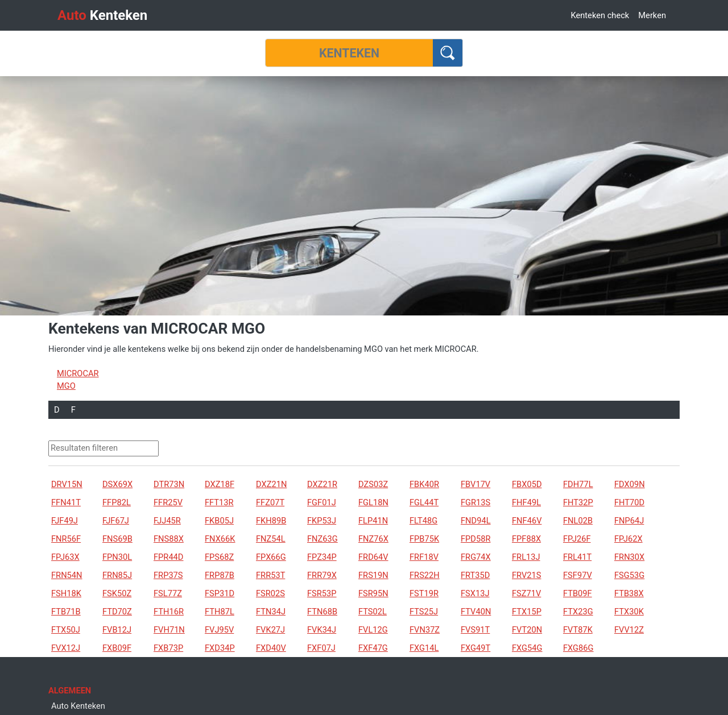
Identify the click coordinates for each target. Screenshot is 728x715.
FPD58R (475, 539)
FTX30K (629, 612)
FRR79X (322, 575)
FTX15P (527, 612)
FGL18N (373, 502)
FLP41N (373, 521)
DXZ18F (220, 484)
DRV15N (67, 484)
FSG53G (629, 575)
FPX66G (271, 557)
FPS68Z (219, 557)
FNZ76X (373, 539)
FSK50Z (117, 593)
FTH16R (169, 612)
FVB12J (117, 630)
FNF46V (527, 521)
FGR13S (475, 502)
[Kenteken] (349, 53)
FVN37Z (425, 630)
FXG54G (527, 648)
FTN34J (271, 612)
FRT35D (475, 575)
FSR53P (322, 593)
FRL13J (526, 557)
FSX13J (475, 593)
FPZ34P (322, 557)
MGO (66, 386)
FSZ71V (526, 593)
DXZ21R (322, 484)
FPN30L (117, 557)
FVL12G (373, 630)
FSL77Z (168, 593)
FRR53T (270, 575)
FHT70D (629, 502)
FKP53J (322, 521)
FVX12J (66, 648)
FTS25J (424, 612)
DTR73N (169, 484)
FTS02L (373, 612)
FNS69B (117, 539)
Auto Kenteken (78, 706)
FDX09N (630, 484)
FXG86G (578, 648)
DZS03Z (373, 484)
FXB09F (117, 648)
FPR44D (168, 557)
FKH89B (271, 521)
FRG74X (476, 557)
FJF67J (116, 521)
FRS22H (425, 575)
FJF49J (65, 521)
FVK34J (322, 630)
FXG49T (475, 648)
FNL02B (578, 521)
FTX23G (578, 612)
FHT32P (578, 502)
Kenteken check (600, 15)
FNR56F (66, 539)
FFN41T (66, 502)
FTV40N (476, 612)
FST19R (424, 593)
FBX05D (527, 484)
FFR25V (168, 502)
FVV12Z (629, 630)
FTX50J (66, 630)
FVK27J (270, 630)
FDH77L (578, 484)
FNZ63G (322, 539)
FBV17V (475, 484)
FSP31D (220, 593)
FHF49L (526, 502)
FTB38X (629, 593)
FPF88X (526, 539)
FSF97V (578, 575)
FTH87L (220, 612)
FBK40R (424, 484)
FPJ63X (65, 557)
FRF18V (424, 557)
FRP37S (168, 575)
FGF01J (322, 502)
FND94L (476, 521)
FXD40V (271, 648)
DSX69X (117, 484)
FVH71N (169, 630)
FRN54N (67, 575)
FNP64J (629, 521)
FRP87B (220, 575)
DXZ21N (271, 484)
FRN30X (629, 557)
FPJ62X (628, 539)
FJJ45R (167, 521)
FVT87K (578, 630)
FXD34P (220, 648)
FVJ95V (219, 630)
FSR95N (373, 593)
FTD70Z (117, 612)
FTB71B (66, 612)
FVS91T (475, 630)
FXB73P (168, 648)
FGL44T (424, 502)
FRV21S (527, 575)
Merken (652, 15)
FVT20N (527, 630)
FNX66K (220, 539)
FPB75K (424, 539)
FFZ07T (270, 502)
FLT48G (423, 521)
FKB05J (219, 521)
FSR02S (270, 593)
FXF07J (321, 648)
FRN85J (117, 575)
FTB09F (578, 593)
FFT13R (219, 502)
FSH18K (66, 593)
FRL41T (577, 557)
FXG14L (424, 648)
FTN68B (322, 612)
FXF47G (373, 648)
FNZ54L (271, 539)
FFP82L (117, 502)
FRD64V (373, 557)
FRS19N (373, 575)
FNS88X (169, 539)
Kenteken (102, 15)
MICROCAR (78, 373)
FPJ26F (577, 539)
